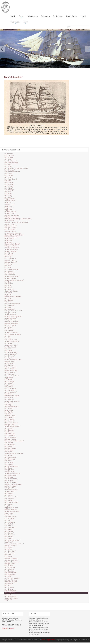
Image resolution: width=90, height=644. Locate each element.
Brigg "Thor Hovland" (11, 483)
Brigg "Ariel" (8, 600)
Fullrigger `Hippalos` (11, 367)
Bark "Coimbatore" (10, 593)
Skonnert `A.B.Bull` (10, 212)
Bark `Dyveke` (9, 412)
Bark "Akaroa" (9, 584)
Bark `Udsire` (9, 327)
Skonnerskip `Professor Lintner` (14, 235)
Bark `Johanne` (9, 156)
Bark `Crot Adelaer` (10, 161)
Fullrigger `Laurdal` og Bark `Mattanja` (16, 222)
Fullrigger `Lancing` (10, 226)
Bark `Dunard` (9, 300)
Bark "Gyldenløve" (10, 528)
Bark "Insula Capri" (10, 457)
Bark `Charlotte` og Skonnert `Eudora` (16, 168)
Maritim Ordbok (71, 16)
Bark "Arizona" (9, 450)
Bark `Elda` (8, 282)
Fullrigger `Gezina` (10, 231)
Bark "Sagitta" (9, 464)
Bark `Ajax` (8, 192)
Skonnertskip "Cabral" (11, 598)
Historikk (83, 17)
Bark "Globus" (9, 526)
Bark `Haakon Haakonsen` (13, 304)
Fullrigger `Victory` (10, 361)
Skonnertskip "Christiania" (12, 474)
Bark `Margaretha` (10, 230)
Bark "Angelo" (9, 566)
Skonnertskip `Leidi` (11, 318)
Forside (13, 16)
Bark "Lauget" (9, 557)
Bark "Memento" (9, 535)
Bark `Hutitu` (8, 166)
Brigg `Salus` (8, 242)
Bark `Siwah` (8, 195)
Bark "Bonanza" (9, 571)
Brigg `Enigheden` (10, 199)
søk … (68, 26)
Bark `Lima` (8, 307)
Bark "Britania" (9, 589)
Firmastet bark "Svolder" (12, 578)
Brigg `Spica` (8, 240)
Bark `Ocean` (9, 403)
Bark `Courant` (9, 289)
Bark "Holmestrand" (11, 475)
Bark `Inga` (8, 338)
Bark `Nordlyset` (9, 374)
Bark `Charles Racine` (11, 163)
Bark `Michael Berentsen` (12, 172)
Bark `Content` (9, 432)
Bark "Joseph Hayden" (11, 502)
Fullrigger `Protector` (11, 246)
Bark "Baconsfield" (10, 567)
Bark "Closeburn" (10, 575)
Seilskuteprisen (33, 16)
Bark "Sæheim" (9, 463)
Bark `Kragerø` (9, 157)
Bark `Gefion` (9, 174)
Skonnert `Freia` (9, 213)
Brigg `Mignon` (9, 410)
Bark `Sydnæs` (9, 185)
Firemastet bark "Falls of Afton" (14, 544)
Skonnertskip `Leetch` (11, 291)
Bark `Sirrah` (8, 159)
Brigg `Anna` (8, 210)
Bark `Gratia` (8, 293)
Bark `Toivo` (8, 414)
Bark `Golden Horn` (10, 259)
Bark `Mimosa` (9, 253)
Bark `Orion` (8, 351)
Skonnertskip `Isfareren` (12, 277)
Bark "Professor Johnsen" (12, 540)
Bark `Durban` (9, 271)
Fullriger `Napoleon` (11, 354)
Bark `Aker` (8, 266)
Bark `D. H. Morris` (10, 325)
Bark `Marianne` (9, 329)
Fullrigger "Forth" (10, 564)
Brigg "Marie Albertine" (11, 508)
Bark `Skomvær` (9, 356)
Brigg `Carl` (8, 295)
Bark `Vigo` (8, 165)
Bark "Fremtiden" (10, 553)
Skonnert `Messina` (10, 251)
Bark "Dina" (8, 576)
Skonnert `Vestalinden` (11, 322)
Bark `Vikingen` (9, 399)
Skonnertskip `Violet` (11, 345)
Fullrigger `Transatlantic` (12, 215)
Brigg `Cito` (8, 203)
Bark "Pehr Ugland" (10, 517)
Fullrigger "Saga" (10, 472)
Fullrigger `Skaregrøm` (11, 320)
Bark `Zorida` (8, 408)
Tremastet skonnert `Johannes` (14, 280)
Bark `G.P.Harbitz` (10, 369)
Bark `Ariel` (8, 268)
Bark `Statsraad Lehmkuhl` (13, 334)
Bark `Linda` (8, 349)
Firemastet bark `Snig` (11, 371)
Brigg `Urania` (9, 378)
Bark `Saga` (8, 194)
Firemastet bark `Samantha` (13, 316)
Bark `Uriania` (9, 387)
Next (87, 49)
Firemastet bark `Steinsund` (13, 296)
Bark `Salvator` (9, 417)
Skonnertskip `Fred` (11, 314)
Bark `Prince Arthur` (11, 392)
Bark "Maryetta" (9, 519)
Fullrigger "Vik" (9, 488)
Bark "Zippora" (9, 504)
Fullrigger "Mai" (9, 470)
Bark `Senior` (9, 383)
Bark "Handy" (9, 495)
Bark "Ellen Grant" (10, 551)
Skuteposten (45, 16)
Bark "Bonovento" (10, 445)
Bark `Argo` (8, 298)
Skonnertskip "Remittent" (12, 511)
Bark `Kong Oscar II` (11, 179)
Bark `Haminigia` (10, 381)
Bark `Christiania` (10, 275)
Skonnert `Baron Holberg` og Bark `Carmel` (18, 219)
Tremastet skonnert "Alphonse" (14, 454)
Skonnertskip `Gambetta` (12, 426)
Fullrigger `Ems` (9, 204)
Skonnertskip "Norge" (11, 490)
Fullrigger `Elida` (10, 260)
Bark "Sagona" (9, 481)
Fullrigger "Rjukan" (10, 546)
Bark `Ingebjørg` (9, 305)
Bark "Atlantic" (9, 443)
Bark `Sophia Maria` (11, 347)
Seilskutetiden (58, 16)
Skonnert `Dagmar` (10, 278)
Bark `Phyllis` (9, 287)
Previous (3, 49)
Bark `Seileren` (9, 186)
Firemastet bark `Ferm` (12, 376)
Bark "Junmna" (9, 531)
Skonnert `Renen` (10, 201)
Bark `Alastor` (9, 284)
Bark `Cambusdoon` (11, 389)
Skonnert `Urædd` (10, 416)
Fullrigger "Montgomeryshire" (13, 484)
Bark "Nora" (8, 461)
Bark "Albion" (8, 455)
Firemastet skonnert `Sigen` (13, 360)
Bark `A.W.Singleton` (11, 352)
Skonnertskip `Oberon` (11, 249)
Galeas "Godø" (9, 513)
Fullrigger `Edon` (10, 425)
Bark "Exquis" (9, 493)
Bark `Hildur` (8, 380)
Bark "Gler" (8, 555)
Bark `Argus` (8, 343)
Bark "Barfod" (9, 446)
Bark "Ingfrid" (8, 501)
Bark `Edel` (8, 181)
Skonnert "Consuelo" (11, 582)
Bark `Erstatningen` (10, 437)
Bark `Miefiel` (9, 188)
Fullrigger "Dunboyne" (11, 560)
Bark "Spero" (8, 468)
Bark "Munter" (9, 537)
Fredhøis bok (8, 154)
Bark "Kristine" (9, 477)
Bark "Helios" (8, 529)
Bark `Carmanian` (10, 436)
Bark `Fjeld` (8, 302)
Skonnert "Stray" (10, 492)
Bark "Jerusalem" (10, 522)
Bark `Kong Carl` (10, 434)
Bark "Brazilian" (9, 587)
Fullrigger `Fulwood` (11, 228)
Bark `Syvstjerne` (10, 358)
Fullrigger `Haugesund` (12, 324)
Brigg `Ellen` (8, 206)
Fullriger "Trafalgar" (10, 486)
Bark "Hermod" (9, 499)
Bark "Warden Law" (10, 596)
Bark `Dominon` (9, 430)
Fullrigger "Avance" (10, 439)
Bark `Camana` (9, 183)
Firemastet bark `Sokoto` (12, 244)
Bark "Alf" (7, 585)
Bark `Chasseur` (9, 170)
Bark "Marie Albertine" (11, 479)
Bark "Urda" (8, 515)
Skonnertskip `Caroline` (12, 342)
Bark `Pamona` (9, 363)
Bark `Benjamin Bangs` (12, 269)
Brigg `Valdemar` (10, 239)
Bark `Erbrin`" (9, 177)
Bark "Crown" (9, 548)
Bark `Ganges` (9, 175)
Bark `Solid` (8, 197)
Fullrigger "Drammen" (11, 558)
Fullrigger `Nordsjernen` (12, 248)
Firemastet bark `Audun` (12, 396)
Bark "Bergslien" (9, 569)
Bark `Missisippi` (10, 190)
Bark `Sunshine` (9, 419)
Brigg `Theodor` (9, 221)
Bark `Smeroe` (9, 394)
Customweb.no (85, 640)
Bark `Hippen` (9, 398)
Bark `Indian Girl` (10, 421)
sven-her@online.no (8, 628)
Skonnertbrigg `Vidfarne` (12, 401)
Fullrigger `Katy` (9, 224)
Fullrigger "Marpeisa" (11, 580)
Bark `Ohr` (8, 336)
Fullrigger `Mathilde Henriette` (14, 311)
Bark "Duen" (8, 549)
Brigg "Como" (9, 542)
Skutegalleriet (15, 23)
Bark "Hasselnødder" (11, 497)
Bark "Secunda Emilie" (11, 466)
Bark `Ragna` (9, 405)
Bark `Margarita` (9, 273)
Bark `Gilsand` (9, 255)
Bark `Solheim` (9, 331)
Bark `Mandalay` (10, 390)
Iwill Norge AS (75, 640)
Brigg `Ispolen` (9, 208)
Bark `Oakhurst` (9, 365)
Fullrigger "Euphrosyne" (12, 562)
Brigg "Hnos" (8, 506)
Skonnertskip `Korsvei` (11, 423)
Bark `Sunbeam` (9, 309)
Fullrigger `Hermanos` (11, 217)
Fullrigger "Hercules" (11, 510)
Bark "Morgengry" (10, 459)
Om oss (21, 17)
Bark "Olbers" (9, 538)
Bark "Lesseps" (9, 533)
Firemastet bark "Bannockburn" (14, 441)
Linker (26, 23)
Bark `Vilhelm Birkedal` (12, 407)
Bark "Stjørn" (8, 594)
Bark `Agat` (8, 286)
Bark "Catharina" (10, 524)
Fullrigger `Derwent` (11, 262)
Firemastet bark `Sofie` (12, 237)
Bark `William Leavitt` (11, 340)
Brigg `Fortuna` (9, 385)
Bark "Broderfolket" (10, 573)
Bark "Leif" (8, 520)
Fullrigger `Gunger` (10, 313)
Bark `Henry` (8, 264)
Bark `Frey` (8, 257)
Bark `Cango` (9, 428)
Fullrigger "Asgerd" (10, 448)
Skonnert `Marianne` (11, 333)
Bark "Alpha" (8, 452)
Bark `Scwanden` (10, 372)
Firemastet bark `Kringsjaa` (13, 233)
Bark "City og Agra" (10, 591)
